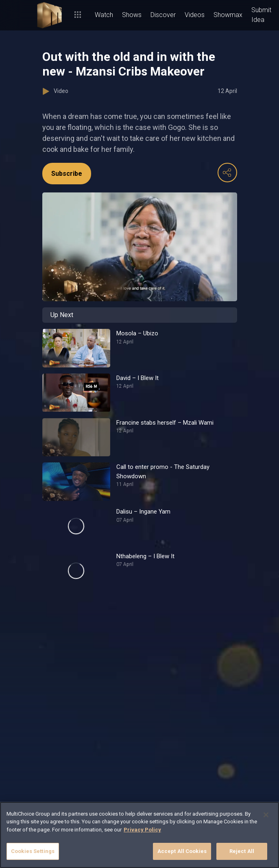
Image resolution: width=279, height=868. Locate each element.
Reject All (242, 851)
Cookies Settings (33, 851)
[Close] (266, 815)
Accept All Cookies (182, 851)
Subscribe (67, 174)
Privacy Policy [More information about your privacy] (142, 830)
